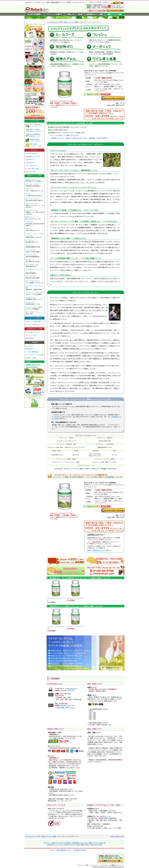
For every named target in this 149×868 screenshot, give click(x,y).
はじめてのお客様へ (31, 154)
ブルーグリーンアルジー (33, 204)
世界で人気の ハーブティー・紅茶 (35, 145)
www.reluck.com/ (71, 689)
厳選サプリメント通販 (71, 22)
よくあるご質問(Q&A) (32, 352)
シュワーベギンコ (31, 179)
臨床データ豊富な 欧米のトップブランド (36, 130)
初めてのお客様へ (97, 2)
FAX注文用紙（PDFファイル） (66, 707)
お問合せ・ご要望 (31, 358)
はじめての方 (29, 346)
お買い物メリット (31, 160)
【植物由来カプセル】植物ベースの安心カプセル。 (69, 238)
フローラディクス (31, 276)
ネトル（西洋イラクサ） (33, 264)
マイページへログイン (32, 335)
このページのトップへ (117, 836)
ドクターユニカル (31, 297)
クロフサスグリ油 (31, 255)
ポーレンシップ (30, 302)
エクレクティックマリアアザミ (76, 597)
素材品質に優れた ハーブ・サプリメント (36, 140)
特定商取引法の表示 (80, 850)
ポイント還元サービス (32, 166)
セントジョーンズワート (33, 199)
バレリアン (29, 229)
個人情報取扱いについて (64, 850)
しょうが (28, 260)
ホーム (53, 850)
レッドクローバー (31, 250)
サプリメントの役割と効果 (33, 321)
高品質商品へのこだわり (33, 157)
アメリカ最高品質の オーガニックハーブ (35, 125)
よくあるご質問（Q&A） (33, 169)
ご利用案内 (34, 342)
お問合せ (106, 2)
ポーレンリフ (29, 245)
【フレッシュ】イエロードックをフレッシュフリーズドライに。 (74, 187)
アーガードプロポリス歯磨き (34, 307)
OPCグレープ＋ (30, 217)
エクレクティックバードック (75, 626)
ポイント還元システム (32, 332)
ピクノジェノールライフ (33, 184)
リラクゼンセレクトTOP (55, 22)
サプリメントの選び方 (34, 318)
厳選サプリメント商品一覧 (97, 843)
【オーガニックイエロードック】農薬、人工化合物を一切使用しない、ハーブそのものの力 (83, 221)
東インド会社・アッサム (33, 312)
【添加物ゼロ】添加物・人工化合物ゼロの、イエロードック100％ (74, 210)
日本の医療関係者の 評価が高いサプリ (35, 135)
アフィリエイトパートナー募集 (35, 355)
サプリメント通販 (83, 865)
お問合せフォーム (105, 816)
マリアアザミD (30, 240)
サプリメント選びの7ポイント (34, 325)
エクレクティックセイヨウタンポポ (56, 627)
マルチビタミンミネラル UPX (34, 293)
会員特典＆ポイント (98, 550)
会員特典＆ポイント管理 (34, 329)
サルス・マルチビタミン (33, 281)
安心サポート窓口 (31, 172)
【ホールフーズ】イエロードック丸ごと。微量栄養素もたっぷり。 (74, 170)
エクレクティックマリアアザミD (56, 599)
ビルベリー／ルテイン (32, 210)
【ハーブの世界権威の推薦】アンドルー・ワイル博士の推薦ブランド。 (76, 258)
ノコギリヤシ (29, 222)
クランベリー (29, 189)
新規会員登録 (29, 338)
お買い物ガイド (30, 163)
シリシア (28, 194)
